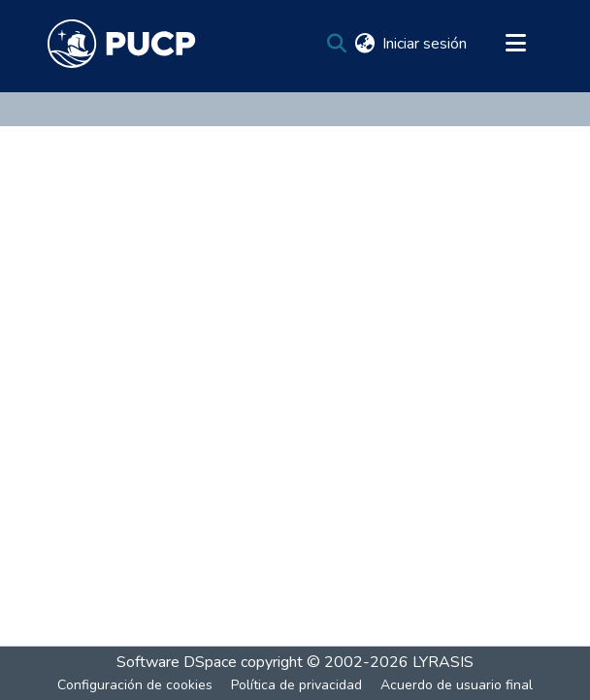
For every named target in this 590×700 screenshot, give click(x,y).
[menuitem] (364, 44)
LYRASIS (443, 662)
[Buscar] (336, 44)
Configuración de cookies (135, 685)
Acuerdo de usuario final (457, 685)
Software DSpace (177, 662)
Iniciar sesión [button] (426, 44)
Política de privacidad (296, 685)
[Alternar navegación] (515, 44)
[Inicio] (122, 44)
